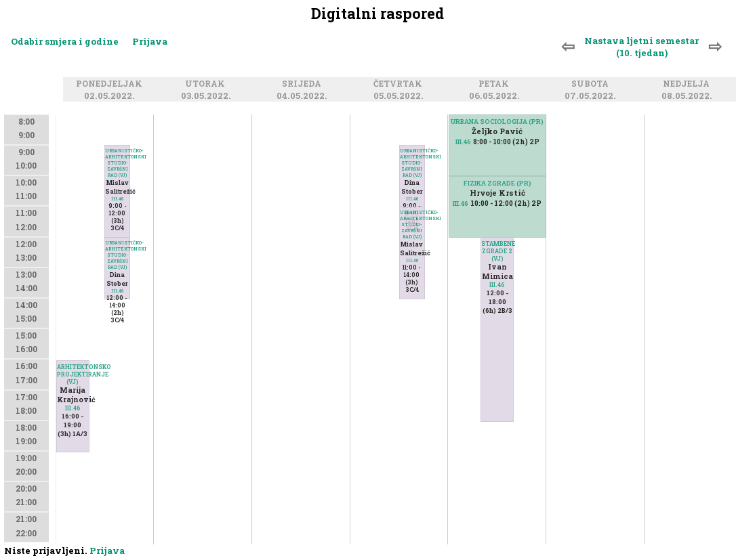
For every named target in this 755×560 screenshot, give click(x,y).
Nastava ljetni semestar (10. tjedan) (641, 47)
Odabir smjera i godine (65, 41)
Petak (496, 85)
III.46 (73, 408)
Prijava (150, 41)
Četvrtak (400, 85)
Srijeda (304, 85)
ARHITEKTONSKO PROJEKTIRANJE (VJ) (73, 374)
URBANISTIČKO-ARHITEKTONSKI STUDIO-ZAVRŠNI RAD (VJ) (117, 255)
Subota (592, 85)
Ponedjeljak (111, 85)
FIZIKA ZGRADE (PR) (497, 183)
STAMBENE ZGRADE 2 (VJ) (497, 251)
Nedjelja (688, 85)
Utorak (207, 85)
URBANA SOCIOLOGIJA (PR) (497, 122)
